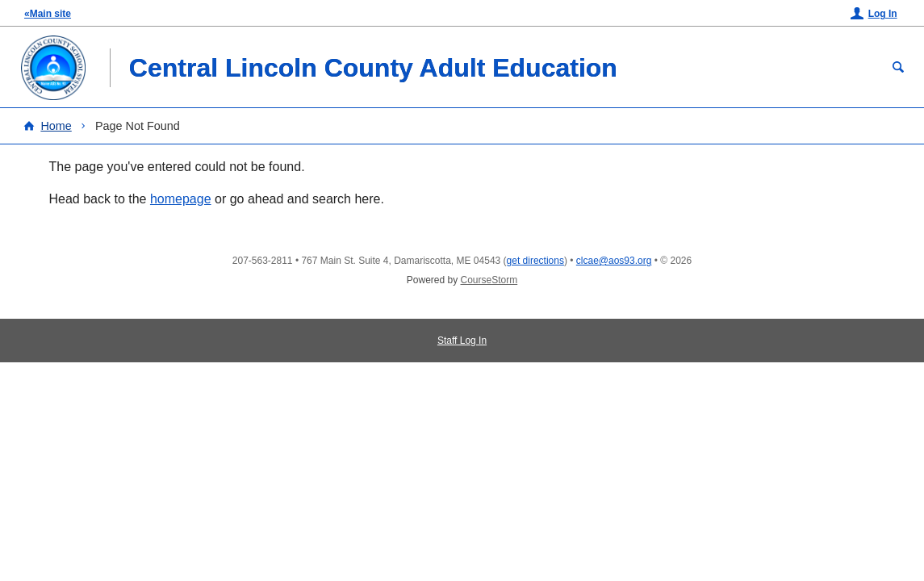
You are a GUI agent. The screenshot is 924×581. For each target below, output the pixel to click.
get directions (535, 261)
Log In (883, 14)
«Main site (48, 14)
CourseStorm (489, 280)
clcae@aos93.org (614, 261)
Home (56, 126)
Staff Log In (462, 341)
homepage (181, 199)
